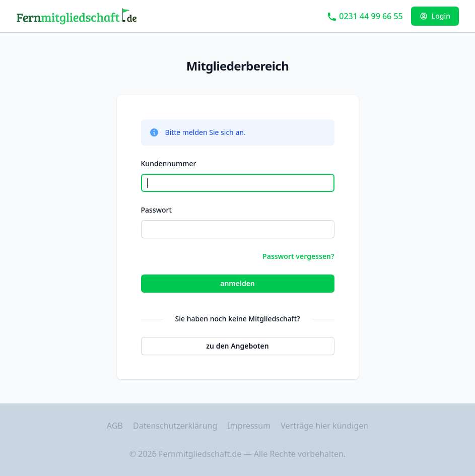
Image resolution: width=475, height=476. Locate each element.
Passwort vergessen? (298, 256)
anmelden (237, 283)
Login (435, 16)
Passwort (156, 210)
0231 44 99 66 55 (365, 16)
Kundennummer (169, 163)
